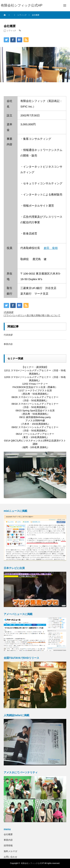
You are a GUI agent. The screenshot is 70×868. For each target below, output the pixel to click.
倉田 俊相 (51, 248)
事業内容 (8, 344)
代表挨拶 (9, 312)
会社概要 (8, 834)
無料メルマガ (10, 851)
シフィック (11, 31)
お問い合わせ (10, 857)
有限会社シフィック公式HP (32, 863)
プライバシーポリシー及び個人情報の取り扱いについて (32, 315)
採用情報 (8, 846)
